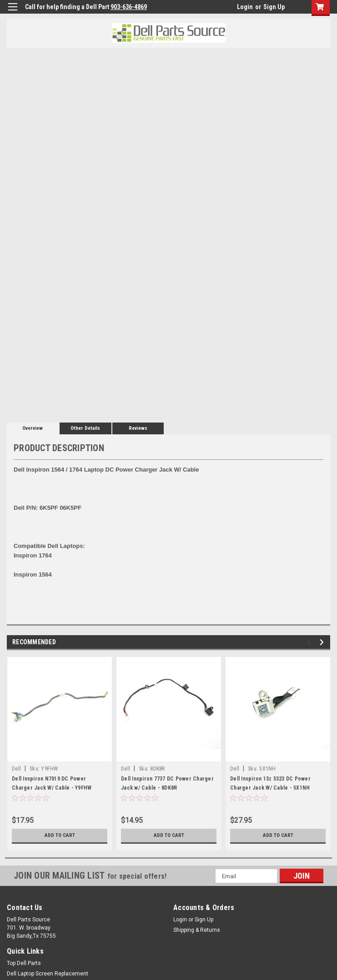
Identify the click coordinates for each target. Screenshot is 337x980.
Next (323, 642)
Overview (33, 428)
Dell (16, 769)
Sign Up (274, 7)
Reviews (138, 428)
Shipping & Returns (197, 930)
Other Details (85, 428)
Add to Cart (60, 836)
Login (245, 7)
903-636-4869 (129, 7)
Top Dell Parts (24, 963)
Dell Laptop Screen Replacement (48, 974)
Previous (310, 642)
